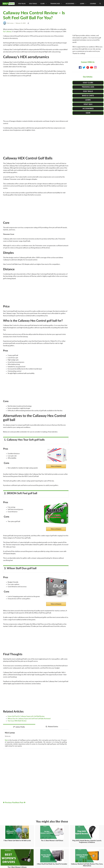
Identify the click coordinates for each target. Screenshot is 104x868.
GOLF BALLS (88, 91)
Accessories (72, 4)
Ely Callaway (7, 31)
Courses (93, 4)
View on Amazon (56, 466)
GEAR (88, 113)
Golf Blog (22, 4)
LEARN (88, 100)
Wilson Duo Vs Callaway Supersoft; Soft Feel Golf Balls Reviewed (29, 719)
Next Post (20, 803)
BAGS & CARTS (88, 96)
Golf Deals (33, 4)
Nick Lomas (10, 23)
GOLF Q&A (88, 104)
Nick (6, 740)
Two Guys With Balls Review (17, 721)
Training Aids (57, 4)
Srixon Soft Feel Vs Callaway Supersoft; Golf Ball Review (26, 716)
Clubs (44, 4)
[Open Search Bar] (100, 4)
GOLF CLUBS (88, 83)
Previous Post (9, 803)
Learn (84, 4)
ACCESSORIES (88, 109)
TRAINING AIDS (88, 87)
